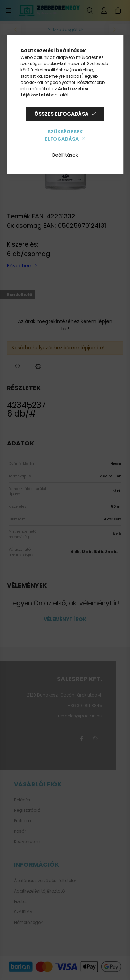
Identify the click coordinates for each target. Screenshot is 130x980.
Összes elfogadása (61, 114)
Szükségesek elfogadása (64, 135)
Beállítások (65, 155)
